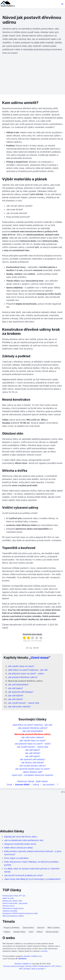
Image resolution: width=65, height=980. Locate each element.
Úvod (9, 785)
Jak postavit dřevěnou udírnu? (23, 677)
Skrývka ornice (8, 906)
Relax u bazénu (54, 928)
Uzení (31, 932)
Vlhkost (39, 932)
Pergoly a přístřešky (12, 928)
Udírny (36, 785)
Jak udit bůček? (16, 696)
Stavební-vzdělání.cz (23, 964)
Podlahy (7, 932)
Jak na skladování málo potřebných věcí (24, 840)
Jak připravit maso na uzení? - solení (26, 674)
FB (53, 966)
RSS (21, 969)
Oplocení (41, 928)
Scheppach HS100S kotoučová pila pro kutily (20, 913)
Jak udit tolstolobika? (18, 685)
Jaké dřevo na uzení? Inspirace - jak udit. (28, 670)
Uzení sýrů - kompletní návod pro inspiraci (33, 775)
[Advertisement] (32, 78)
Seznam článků (32, 966)
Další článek (42, 781)
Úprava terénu (28, 928)
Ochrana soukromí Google (14, 966)
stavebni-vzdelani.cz (32, 956)
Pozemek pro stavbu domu (13, 908)
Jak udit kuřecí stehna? (19, 707)
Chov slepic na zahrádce (16, 858)
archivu (45, 951)
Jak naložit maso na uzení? (21, 666)
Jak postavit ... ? (50, 785)
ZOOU (58, 966)
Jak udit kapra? (15, 688)
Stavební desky (19, 932)
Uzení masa (39, 658)
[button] (62, 4)
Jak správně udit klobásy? (21, 692)
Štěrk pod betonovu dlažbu (13, 916)
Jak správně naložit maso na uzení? (32, 769)
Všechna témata (52, 932)
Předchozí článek (26, 781)
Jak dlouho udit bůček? (32, 763)
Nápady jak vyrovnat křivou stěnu (21, 837)
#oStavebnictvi (45, 966)
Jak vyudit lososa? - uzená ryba (23, 703)
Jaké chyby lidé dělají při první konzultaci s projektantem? (33, 879)
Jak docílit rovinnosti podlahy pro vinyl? (24, 875)
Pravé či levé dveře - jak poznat (15, 903)
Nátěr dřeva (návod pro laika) (18, 848)
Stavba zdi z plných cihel (12, 901)
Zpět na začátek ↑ (39, 969)
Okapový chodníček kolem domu (20, 844)
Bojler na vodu (8, 898)
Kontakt (27, 969)
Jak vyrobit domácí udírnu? (32, 766)
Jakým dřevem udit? (32, 772)
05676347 (22, 959)
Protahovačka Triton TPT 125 (14, 896)
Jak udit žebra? (15, 699)
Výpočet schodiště (10, 911)
